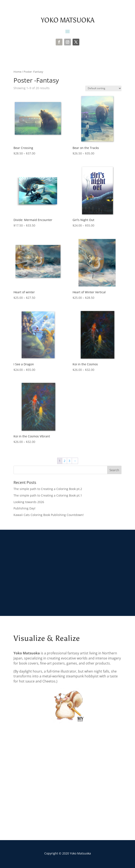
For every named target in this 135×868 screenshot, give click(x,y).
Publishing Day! (24, 508)
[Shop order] (103, 88)
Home (17, 72)
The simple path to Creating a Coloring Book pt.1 (48, 495)
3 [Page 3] (69, 461)
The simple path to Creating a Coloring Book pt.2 (48, 489)
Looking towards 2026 (29, 502)
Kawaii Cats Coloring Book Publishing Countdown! (49, 515)
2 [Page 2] (65, 461)
